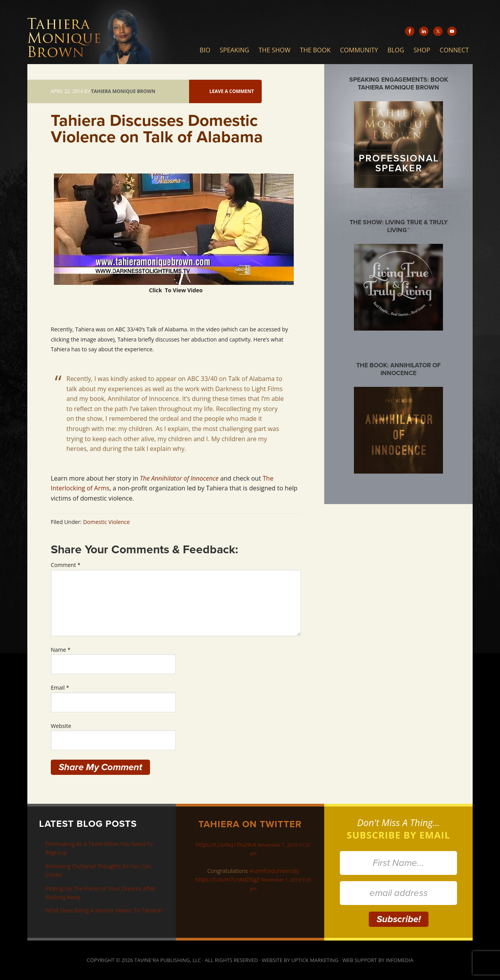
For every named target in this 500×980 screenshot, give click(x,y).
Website (61, 726)
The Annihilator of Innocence (179, 478)
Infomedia (399, 960)
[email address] (398, 893)
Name (61, 650)
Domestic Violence (107, 522)
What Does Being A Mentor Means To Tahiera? (104, 910)
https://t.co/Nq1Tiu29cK (226, 845)
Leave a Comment (232, 91)
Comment (66, 565)
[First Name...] (398, 863)
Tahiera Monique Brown (103, 32)
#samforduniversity (274, 871)
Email (60, 688)
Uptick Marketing (315, 960)
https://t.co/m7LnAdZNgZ (227, 879)
